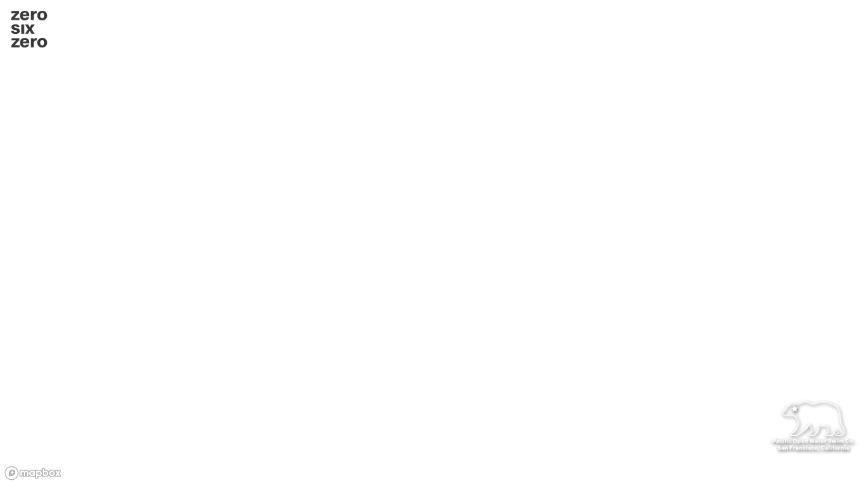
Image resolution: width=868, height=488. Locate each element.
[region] (434, 244)
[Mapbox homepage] (34, 473)
